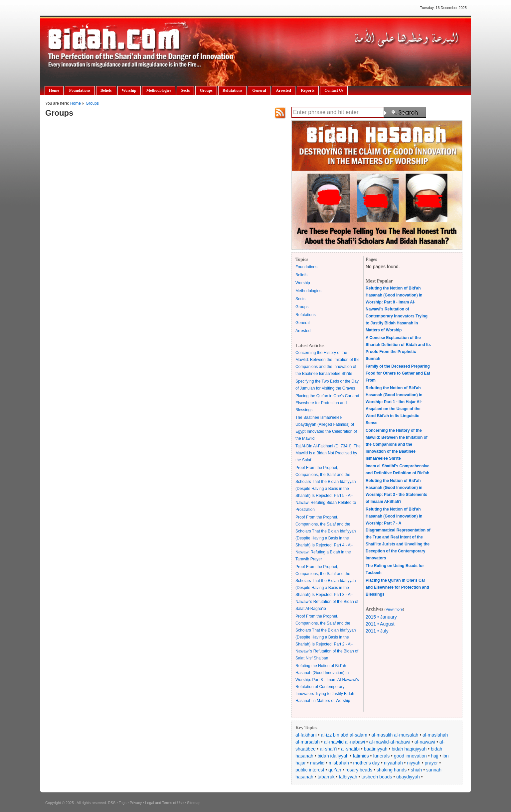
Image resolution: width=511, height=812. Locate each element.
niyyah (414, 763)
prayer (431, 763)
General (259, 90)
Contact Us (334, 90)
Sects (185, 90)
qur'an (335, 770)
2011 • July (377, 631)
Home (54, 90)
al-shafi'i (328, 749)
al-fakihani (306, 735)
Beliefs (106, 90)
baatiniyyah (376, 749)
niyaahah (393, 763)
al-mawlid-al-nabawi (390, 742)
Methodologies (159, 90)
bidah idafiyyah (333, 756)
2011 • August (380, 624)
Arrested (284, 90)
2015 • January (381, 617)
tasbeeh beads (377, 777)
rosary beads (359, 770)
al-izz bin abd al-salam (344, 735)
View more (394, 609)
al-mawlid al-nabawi (344, 742)
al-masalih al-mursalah (395, 735)
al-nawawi (425, 742)
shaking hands (392, 770)
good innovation (410, 756)
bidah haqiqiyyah (409, 749)
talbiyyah (348, 777)
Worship (129, 90)
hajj (434, 756)
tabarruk (326, 777)
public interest (310, 770)
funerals (381, 756)
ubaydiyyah (408, 777)
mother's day (366, 763)
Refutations (232, 90)
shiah (416, 770)
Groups (206, 90)
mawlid (317, 763)
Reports (308, 90)
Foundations (80, 90)
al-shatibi (350, 749)
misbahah (339, 763)
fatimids (361, 756)
